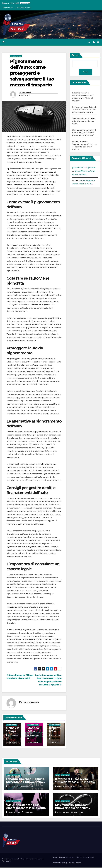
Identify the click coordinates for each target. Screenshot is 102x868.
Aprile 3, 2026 (14, 787)
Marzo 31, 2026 (14, 813)
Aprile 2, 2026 (63, 787)
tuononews (26, 93)
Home (55, 858)
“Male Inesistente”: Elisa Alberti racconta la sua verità (84, 122)
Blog (8, 776)
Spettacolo (16, 776)
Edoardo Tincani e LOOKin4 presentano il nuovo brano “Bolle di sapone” (25, 782)
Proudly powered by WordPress (14, 859)
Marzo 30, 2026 (64, 813)
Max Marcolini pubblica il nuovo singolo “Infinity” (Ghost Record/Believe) (84, 133)
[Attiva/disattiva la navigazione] (98, 42)
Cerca (75, 56)
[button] (88, 42)
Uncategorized (16, 57)
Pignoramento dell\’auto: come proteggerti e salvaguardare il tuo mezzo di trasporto (32, 74)
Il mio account (89, 858)
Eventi (79, 858)
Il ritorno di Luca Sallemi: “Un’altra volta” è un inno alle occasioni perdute (84, 110)
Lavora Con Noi (7, 7)
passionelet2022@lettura (84, 168)
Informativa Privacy (60, 863)
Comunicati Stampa (23, 7)
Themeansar (6, 862)
